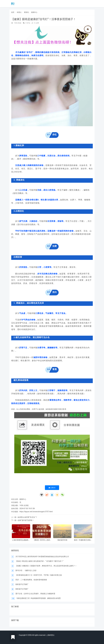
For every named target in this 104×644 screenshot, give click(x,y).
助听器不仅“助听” (22, 584)
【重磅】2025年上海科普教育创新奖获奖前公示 (42, 540)
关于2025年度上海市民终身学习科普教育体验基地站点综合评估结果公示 (42, 557)
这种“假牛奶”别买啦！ (26, 520)
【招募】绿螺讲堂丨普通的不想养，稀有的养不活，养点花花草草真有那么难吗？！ (46, 566)
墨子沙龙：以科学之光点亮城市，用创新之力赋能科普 (35, 594)
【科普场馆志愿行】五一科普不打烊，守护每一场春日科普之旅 (39, 575)
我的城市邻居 (62, 540)
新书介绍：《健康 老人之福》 (26, 570)
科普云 (19, 12)
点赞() (52, 488)
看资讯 (26, 12)
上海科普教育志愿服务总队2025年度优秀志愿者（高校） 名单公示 (21, 540)
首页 (13, 12)
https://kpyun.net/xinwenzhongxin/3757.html (36, 512)
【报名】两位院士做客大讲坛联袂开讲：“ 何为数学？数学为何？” (39, 561)
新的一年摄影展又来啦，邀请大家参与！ (83, 540)
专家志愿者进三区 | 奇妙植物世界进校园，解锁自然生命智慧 (39, 598)
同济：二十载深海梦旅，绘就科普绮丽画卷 (31, 580)
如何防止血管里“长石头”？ (28, 517)
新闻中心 (34, 12)
